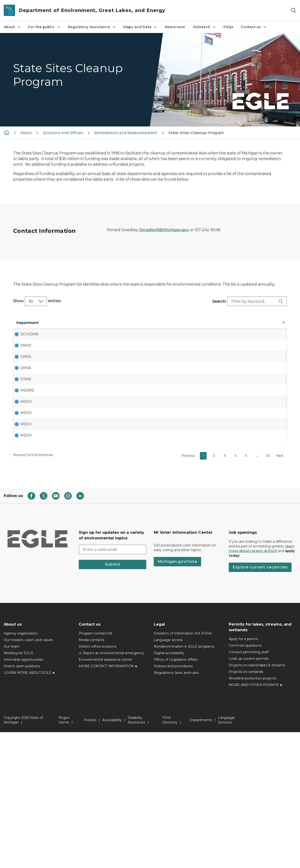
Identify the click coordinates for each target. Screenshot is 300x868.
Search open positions (22, 802)
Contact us (254, 27)
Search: (249, 301)
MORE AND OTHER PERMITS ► (256, 821)
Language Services (226, 856)
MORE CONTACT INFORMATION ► (108, 802)
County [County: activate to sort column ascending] (112, 327)
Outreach (204, 27)
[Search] (293, 10)
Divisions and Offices (63, 133)
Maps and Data (140, 27)
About (12, 27)
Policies (90, 856)
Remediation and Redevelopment (126, 133)
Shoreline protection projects (252, 814)
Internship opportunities (23, 795)
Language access (168, 776)
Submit (113, 700)
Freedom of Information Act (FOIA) (183, 769)
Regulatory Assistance (92, 27)
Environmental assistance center (106, 795)
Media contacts (91, 776)
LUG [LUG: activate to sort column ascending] (135, 327)
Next (280, 592)
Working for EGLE (19, 789)
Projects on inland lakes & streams (257, 801)
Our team (12, 782)
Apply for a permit (243, 775)
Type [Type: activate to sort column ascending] (223, 327)
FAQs (229, 27)
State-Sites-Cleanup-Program (196, 133)
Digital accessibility (169, 789)
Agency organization (21, 769)
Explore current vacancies (260, 703)
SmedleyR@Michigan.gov (164, 230)
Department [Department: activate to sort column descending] (28, 327)
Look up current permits (249, 794)
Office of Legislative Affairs (176, 795)
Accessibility (112, 856)
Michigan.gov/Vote (177, 697)
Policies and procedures (173, 802)
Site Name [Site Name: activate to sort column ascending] (58, 327)
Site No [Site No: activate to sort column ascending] (204, 327)
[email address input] (112, 685)
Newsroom (175, 27)
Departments (201, 856)
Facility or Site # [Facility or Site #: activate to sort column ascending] (160, 327)
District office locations (97, 782)
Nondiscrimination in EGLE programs (184, 782)
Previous (188, 592)
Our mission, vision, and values (28, 776)
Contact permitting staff (249, 788)
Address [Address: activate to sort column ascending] (87, 327)
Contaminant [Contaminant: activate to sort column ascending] (267, 327)
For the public (44, 27)
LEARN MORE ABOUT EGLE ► (30, 809)
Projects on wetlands (246, 808)
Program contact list (96, 769)
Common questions (245, 781)
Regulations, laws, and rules (176, 809)
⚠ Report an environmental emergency (111, 789)
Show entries (37, 301)
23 (268, 592)
